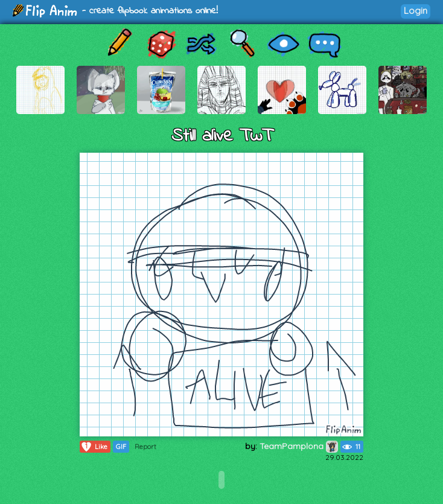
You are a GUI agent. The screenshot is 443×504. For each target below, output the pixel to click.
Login (416, 11)
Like (94, 447)
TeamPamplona (299, 446)
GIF (121, 447)
